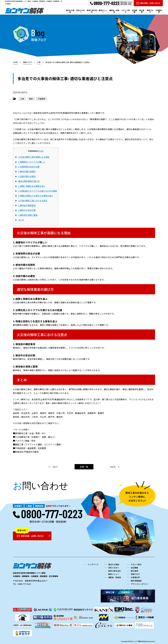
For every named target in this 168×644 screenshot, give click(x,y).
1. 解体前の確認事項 (27, 205)
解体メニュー (103, 11)
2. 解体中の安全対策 (27, 210)
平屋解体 (42, 99)
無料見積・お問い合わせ (148, 3)
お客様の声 (159, 11)
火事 (22, 99)
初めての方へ (81, 11)
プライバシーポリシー (140, 584)
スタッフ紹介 (126, 11)
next (55, 467)
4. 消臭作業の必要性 (27, 176)
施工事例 (142, 11)
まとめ (21, 220)
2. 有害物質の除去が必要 (29, 167)
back (113, 467)
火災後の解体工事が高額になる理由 (34, 157)
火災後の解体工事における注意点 (33, 201)
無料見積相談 (136, 581)
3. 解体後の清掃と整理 (28, 215)
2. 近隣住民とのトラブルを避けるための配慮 (38, 191)
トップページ (93, 564)
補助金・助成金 (114, 11)
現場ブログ (150, 11)
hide (41, 151)
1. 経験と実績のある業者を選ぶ (32, 186)
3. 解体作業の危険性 (27, 171)
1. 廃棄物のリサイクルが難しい (32, 162)
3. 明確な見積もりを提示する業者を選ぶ (36, 196)
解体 (31, 99)
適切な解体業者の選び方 (29, 181)
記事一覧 (84, 467)
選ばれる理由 (70, 11)
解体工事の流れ (92, 11)
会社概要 (134, 11)
